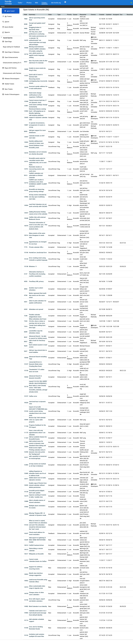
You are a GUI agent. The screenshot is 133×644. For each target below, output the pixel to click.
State (50, 15)
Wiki (36, 3)
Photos (29, 3)
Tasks (20, 3)
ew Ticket (11, 11)
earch (7, 22)
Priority (69, 15)
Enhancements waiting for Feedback (15, 63)
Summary (32, 15)
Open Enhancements (11, 57)
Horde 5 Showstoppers (12, 94)
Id (26, 15)
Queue (75, 15)
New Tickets (9, 89)
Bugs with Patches (11, 68)
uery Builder (9, 27)
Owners (93, 15)
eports (7, 32)
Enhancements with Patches (12, 73)
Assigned (116, 15)
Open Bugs (8, 42)
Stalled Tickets (9, 84)
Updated (109, 15)
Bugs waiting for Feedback (11, 47)
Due (121, 15)
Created (102, 15)
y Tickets (8, 16)
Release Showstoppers (12, 79)
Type (59, 15)
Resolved (130, 15)
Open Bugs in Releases (12, 52)
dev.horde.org (56, 3)
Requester (83, 15)
